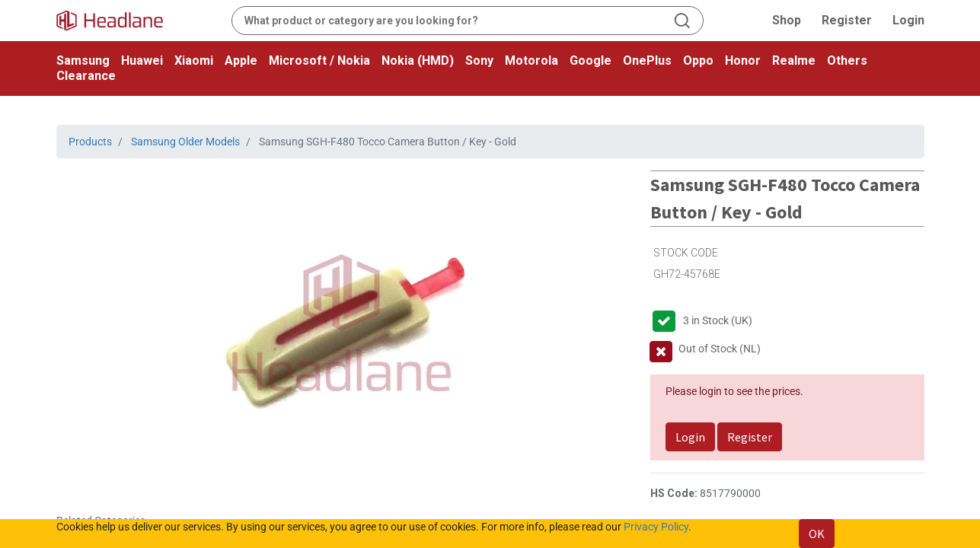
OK (817, 534)
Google (591, 61)
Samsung (83, 61)
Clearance (86, 76)
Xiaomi (194, 61)
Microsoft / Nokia (319, 61)
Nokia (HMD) (418, 61)
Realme (794, 61)
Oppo (698, 61)
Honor (743, 61)
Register (847, 20)
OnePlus (647, 61)
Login (908, 20)
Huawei (142, 61)
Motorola (531, 61)
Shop (787, 20)
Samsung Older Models (185, 142)
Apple (241, 61)
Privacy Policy (656, 527)
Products (90, 142)
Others (847, 61)
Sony (479, 61)
